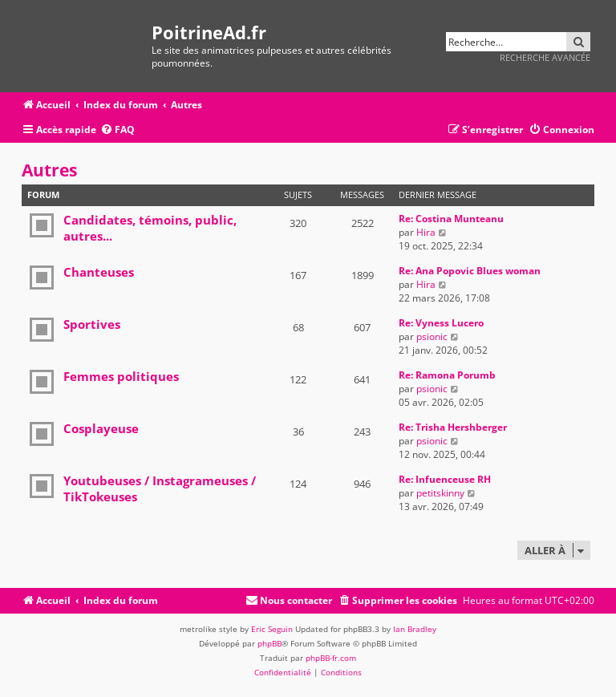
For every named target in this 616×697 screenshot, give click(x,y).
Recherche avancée (545, 57)
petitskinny (440, 493)
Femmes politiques (121, 376)
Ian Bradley (415, 629)
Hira (426, 232)
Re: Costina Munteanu (451, 219)
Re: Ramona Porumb (447, 375)
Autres (49, 170)
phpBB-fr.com (331, 658)
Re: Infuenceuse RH (445, 479)
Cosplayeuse (101, 428)
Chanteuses (99, 272)
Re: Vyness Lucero (441, 323)
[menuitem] (118, 130)
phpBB (269, 643)
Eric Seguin (272, 629)
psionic (432, 336)
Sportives (92, 324)
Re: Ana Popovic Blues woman (470, 271)
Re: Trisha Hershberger (453, 427)
